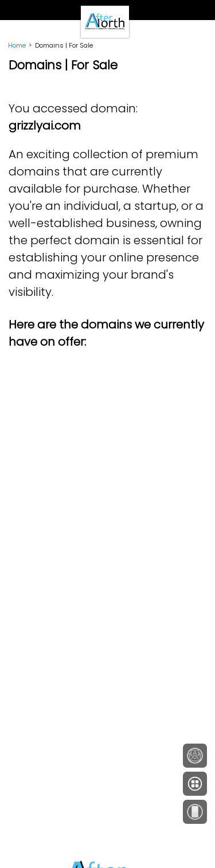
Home (17, 45)
